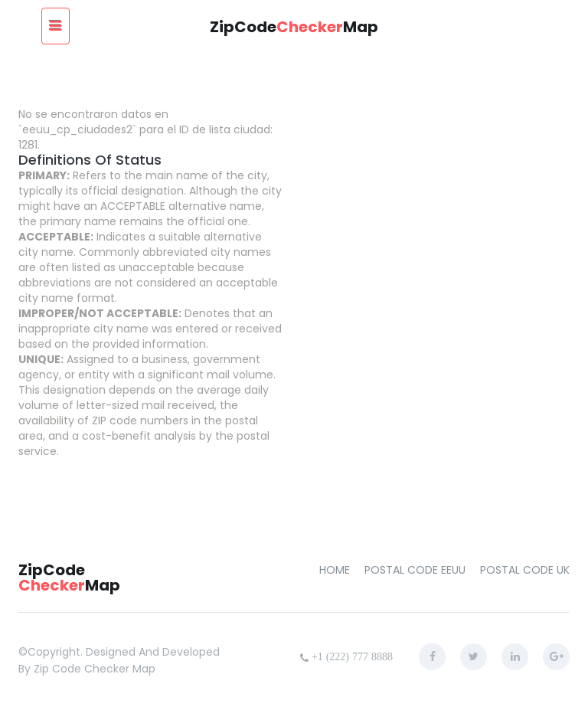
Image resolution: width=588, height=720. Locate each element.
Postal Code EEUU (415, 570)
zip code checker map (95, 669)
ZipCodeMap (294, 27)
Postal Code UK (525, 570)
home (335, 570)
